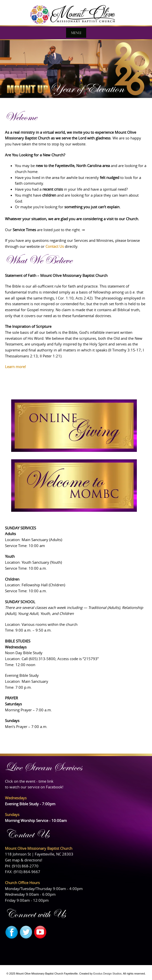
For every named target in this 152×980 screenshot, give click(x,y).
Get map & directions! (24, 860)
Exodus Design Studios (108, 974)
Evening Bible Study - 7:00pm (30, 804)
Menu (76, 33)
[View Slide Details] (76, 69)
